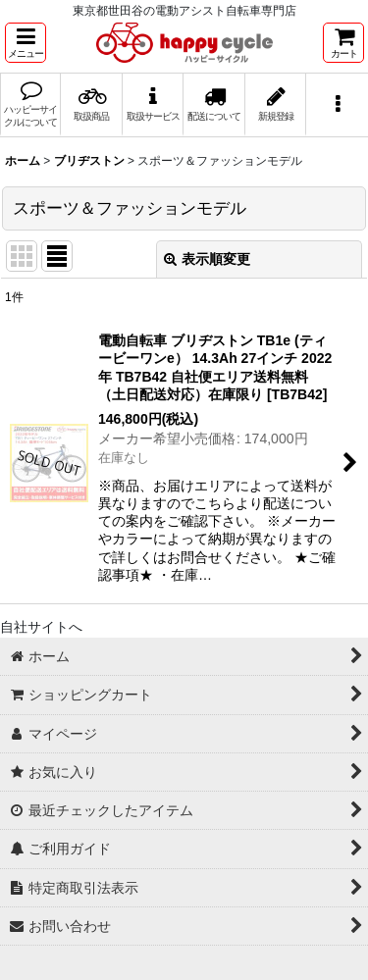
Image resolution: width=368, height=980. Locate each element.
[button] (26, 43)
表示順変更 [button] (207, 259)
